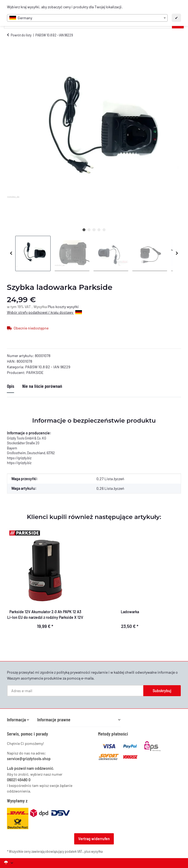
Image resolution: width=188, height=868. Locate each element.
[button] (18, 720)
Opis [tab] (11, 386)
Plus (52, 307)
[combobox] (87, 18)
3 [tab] (94, 230)
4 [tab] (99, 230)
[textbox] (87, 18)
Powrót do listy (21, 35)
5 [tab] (104, 230)
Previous (11, 253)
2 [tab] (89, 230)
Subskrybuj (162, 691)
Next (177, 253)
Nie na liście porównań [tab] (42, 386)
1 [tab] (84, 230)
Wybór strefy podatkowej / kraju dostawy (44, 312)
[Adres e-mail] (75, 691)
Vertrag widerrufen (94, 839)
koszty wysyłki (67, 307)
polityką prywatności (73, 672)
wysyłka (97, 851)
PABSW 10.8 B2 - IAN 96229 (48, 367)
